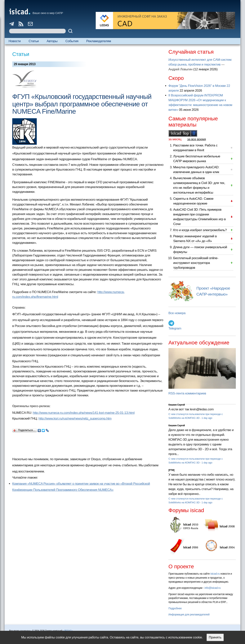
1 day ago (207, 418)
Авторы (52, 41)
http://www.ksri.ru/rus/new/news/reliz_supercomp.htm (75, 419)
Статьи (34, 41)
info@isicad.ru (213, 588)
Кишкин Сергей (177, 405)
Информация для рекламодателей (189, 614)
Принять (215, 637)
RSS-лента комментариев (187, 393)
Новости (15, 41)
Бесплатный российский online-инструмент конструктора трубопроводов (196, 263)
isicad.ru (215, 574)
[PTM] (171, 470)
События (72, 41)
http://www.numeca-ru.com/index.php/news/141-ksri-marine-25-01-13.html (84, 413)
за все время (197, 139)
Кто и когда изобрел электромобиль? (200, 230)
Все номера (177, 313)
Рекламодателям (99, 41)
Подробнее (175, 608)
